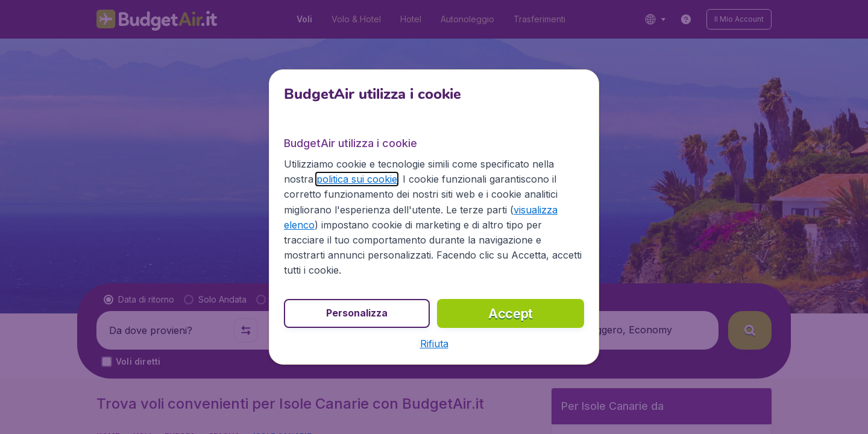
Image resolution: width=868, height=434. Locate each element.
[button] (434, 344)
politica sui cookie (357, 179)
